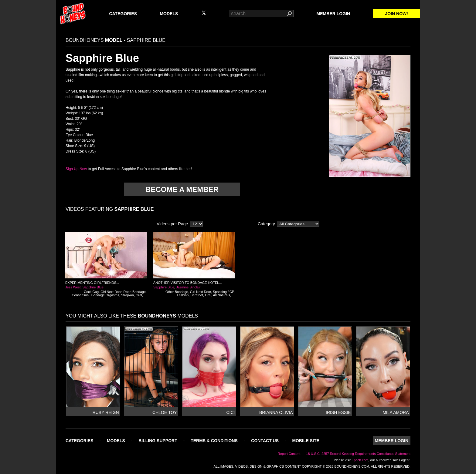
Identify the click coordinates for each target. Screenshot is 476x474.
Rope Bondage (135, 292)
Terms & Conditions (214, 441)
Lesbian (183, 295)
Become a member (182, 189)
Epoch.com (360, 460)
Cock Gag (91, 292)
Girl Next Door (111, 292)
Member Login (333, 14)
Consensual (81, 295)
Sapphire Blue (93, 287)
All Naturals (221, 295)
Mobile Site (306, 441)
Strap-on (127, 295)
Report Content (289, 454)
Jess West (73, 287)
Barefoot (197, 295)
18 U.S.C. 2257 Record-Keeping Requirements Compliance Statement (358, 454)
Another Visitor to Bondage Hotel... (188, 283)
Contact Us (265, 441)
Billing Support (158, 441)
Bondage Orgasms (105, 295)
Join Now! (397, 14)
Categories (123, 14)
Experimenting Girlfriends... (92, 283)
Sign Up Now (76, 169)
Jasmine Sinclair (188, 287)
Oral (139, 295)
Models (169, 14)
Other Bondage (177, 292)
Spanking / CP (223, 292)
